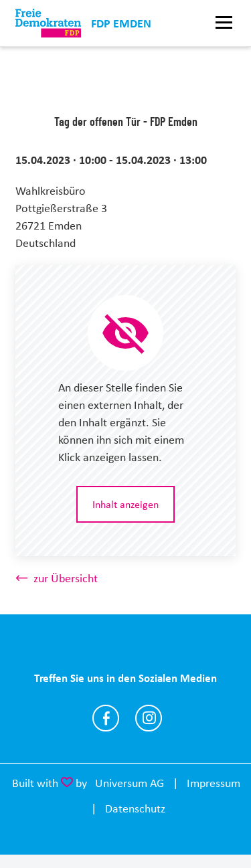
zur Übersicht (66, 578)
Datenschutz (135, 808)
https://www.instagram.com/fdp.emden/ (149, 718)
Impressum (214, 783)
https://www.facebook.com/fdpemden (106, 718)
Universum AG (130, 783)
